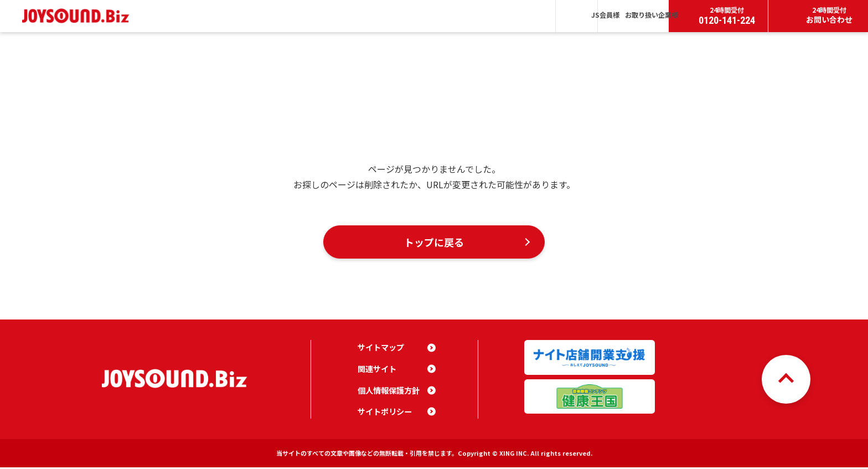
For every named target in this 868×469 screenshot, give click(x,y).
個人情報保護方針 (389, 391)
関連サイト (377, 370)
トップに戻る (434, 243)
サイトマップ (381, 349)
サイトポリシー (385, 413)
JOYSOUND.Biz (78, 16)
